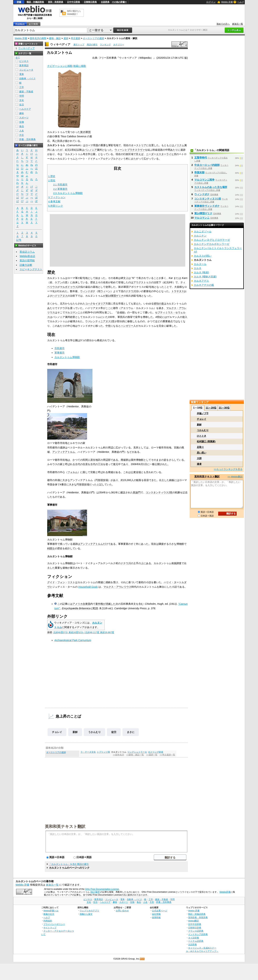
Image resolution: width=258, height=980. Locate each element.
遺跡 (66, 38)
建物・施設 (55, 38)
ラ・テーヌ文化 (88, 752)
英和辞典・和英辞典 (198, 917)
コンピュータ (26, 70)
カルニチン (200, 236)
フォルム (73, 472)
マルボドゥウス (69, 287)
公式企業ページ (160, 911)
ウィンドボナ (88, 291)
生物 (22, 122)
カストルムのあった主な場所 (211, 187)
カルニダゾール (203, 231)
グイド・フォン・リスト (61, 582)
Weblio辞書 (225, 892)
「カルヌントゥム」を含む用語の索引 (69, 864)
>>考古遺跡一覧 (167, 755)
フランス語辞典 (196, 931)
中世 (108, 326)
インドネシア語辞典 (198, 934)
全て (18, 58)
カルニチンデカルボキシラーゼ (212, 244)
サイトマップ (50, 928)
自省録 (121, 312)
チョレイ (57, 732)
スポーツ (24, 118)
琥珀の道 (159, 304)
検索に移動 (80, 66)
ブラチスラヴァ (136, 150)
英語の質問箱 (27, 260)
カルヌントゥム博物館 (67, 357)
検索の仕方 (49, 914)
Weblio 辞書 (227, 2)
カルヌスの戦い (203, 256)
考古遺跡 (75, 38)
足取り (200, 447)
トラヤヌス (178, 291)
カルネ (198, 268)
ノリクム (179, 145)
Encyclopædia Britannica (76, 608)
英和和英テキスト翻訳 (65, 826)
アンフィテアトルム (64, 452)
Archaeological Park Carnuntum (73, 640)
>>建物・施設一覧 (135, 755)
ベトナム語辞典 (196, 941)
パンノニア (90, 150)
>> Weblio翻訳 (235, 477)
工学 (22, 87)
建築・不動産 (26, 92)
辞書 (19, 2)
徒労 (114, 732)
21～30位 (224, 408)
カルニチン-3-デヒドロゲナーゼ (212, 240)
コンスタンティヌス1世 (208, 199)
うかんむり (94, 732)
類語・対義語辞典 (35, 2)
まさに (131, 732)
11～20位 (211, 408)
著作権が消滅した (105, 604)
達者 (199, 464)
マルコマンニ (73, 312)
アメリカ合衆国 (81, 604)
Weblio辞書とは (51, 911)
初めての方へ (223, 24)
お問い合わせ (122, 911)
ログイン (211, 2)
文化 (22, 100)
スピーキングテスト (31, 269)
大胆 (199, 458)
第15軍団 (85, 132)
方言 (22, 135)
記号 (19, 240)
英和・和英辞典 (56, 2)
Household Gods (88, 587)
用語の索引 (92, 45)
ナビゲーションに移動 (60, 66)
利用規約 (48, 921)
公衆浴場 (136, 472)
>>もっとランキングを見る (228, 469)
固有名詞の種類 (38, 38)
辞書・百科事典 (27, 139)
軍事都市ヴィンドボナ (207, 206)
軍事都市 (60, 353)
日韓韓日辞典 (90, 2)
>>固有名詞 (118, 755)
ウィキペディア (60, 44)
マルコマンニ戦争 (204, 180)
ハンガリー (127, 326)
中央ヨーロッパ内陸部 (207, 165)
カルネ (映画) (201, 272)
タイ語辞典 (194, 938)
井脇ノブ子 (203, 413)
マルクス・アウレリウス (117, 587)
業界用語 (24, 65)
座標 (50, 632)
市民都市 (60, 348)
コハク (89, 304)
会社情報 (156, 914)
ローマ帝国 (92, 145)
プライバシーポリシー (54, 924)
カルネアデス (201, 281)
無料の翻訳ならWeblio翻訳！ (74, 13)
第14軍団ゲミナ (115, 296)
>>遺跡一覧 (152, 755)
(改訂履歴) (95, 892)
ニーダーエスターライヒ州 (161, 154)
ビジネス (24, 61)
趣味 (22, 113)
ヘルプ (241, 2)
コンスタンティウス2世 (159, 492)
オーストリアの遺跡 (93, 38)
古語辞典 (105, 2)
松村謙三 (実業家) (206, 441)
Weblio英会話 (27, 256)
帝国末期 (199, 172)
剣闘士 (51, 548)
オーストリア (139, 145)
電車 (22, 74)
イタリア (100, 304)
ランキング (105, 45)
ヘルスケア (25, 109)
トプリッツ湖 (103, 752)
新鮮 (75, 732)
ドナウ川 (131, 291)
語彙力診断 (26, 265)
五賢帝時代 (201, 158)
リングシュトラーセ (137, 752)
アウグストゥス (142, 282)
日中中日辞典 (73, 2)
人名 (22, 131)
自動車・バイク (27, 79)
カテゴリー (119, 45)
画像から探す (86, 914)
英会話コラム (27, 252)
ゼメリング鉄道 (156, 752)
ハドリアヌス (60, 296)
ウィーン (120, 150)
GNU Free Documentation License (102, 889)
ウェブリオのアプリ (89, 911)
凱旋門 (137, 492)
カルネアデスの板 (204, 285)
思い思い (202, 453)
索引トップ (79, 45)
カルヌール (200, 264)
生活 (22, 105)
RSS (142, 959)
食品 (22, 126)
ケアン (59, 282)
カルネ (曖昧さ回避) (205, 277)
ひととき (202, 436)
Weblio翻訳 (193, 921)
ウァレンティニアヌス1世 (100, 321)
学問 (22, 96)
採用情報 (156, 917)
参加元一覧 (238, 24)
